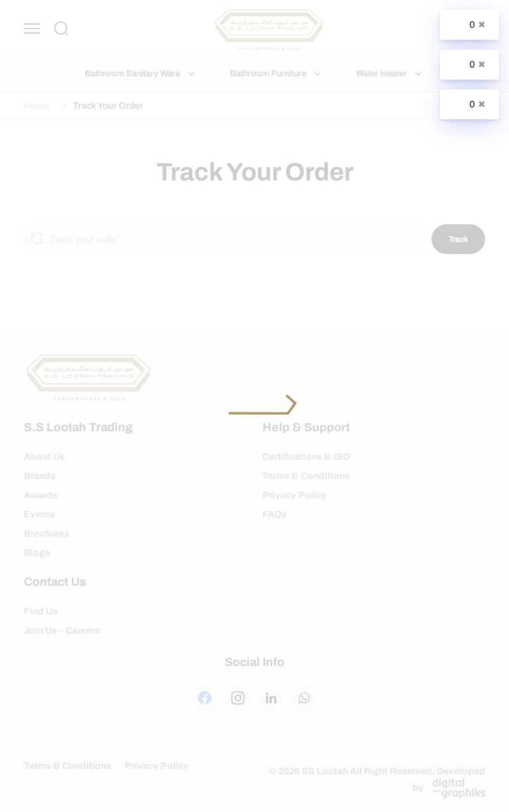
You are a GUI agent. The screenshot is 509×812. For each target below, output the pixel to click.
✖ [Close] (482, 25)
